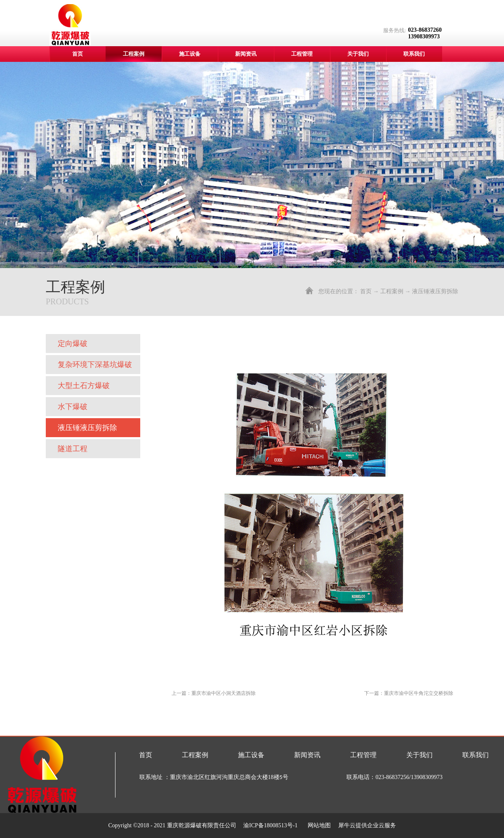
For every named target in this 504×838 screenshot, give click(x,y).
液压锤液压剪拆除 (435, 291)
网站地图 (318, 825)
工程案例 (392, 291)
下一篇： (409, 693)
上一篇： (214, 693)
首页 (78, 54)
